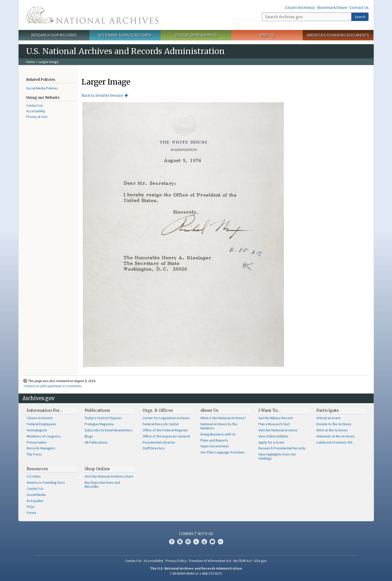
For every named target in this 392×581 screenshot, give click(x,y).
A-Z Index (34, 476)
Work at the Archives (332, 430)
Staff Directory (154, 448)
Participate (328, 410)
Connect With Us (196, 533)
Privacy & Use (37, 117)
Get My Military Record (276, 418)
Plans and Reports (214, 440)
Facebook (172, 542)
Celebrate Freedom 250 (334, 442)
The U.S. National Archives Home (92, 15)
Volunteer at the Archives (335, 436)
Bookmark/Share (332, 7)
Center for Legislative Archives (166, 418)
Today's (103, 418)
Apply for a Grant (271, 442)
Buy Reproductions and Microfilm (102, 484)
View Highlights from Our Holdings (277, 456)
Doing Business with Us (218, 434)
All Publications (96, 442)
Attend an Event (328, 418)
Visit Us (267, 35)
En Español (35, 501)
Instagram (188, 542)
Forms (32, 513)
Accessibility (36, 111)
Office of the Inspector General (166, 436)
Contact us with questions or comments (52, 386)
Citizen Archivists (300, 7)
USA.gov (260, 561)
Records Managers (41, 448)
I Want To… (269, 410)
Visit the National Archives (278, 430)
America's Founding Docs (46, 482)
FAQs (31, 507)
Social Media (36, 495)
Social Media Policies (42, 88)
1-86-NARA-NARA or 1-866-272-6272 (196, 573)
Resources (37, 469)
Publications (97, 410)
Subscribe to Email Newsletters (109, 430)
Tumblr (196, 542)
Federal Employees (41, 424)
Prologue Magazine (99, 424)
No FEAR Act (243, 561)
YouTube (204, 542)
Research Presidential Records (282, 448)
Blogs (89, 436)
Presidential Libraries (159, 442)
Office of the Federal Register (165, 430)
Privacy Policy (176, 561)
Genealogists (37, 430)
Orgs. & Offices (158, 410)
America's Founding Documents (338, 35)
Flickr (221, 542)
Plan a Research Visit (274, 424)
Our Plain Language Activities (223, 452)
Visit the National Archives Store (109, 476)
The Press (34, 454)
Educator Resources (196, 35)
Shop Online (97, 469)
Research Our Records (54, 35)
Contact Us (359, 7)
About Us (209, 410)
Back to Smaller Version (102, 95)
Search (360, 17)
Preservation (37, 442)
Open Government (215, 446)
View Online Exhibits (273, 436)
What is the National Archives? (223, 418)
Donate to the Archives (334, 424)
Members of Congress (44, 436)
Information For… (45, 410)
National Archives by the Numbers (219, 426)
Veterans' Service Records (125, 35)
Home (31, 62)
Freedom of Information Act (210, 561)
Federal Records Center (161, 424)
